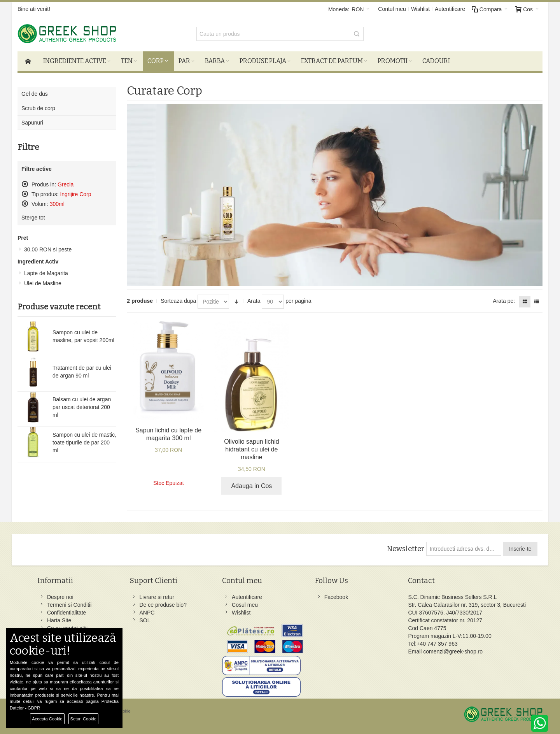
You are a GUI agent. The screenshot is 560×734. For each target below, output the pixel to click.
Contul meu (392, 9)
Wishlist (420, 9)
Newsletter (405, 549)
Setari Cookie (83, 719)
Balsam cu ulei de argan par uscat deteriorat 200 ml (82, 407)
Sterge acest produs (25, 184)
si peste (48, 249)
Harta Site (59, 620)
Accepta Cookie (47, 719)
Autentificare (450, 9)
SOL (145, 620)
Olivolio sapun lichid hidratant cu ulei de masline (251, 449)
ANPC (147, 613)
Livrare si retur (157, 597)
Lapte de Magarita (46, 273)
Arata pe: (504, 301)
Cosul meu (245, 605)
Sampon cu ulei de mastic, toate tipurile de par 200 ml (84, 443)
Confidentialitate (66, 613)
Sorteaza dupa (178, 301)
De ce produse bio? (163, 605)
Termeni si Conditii (69, 605)
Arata (254, 301)
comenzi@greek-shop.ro (453, 651)
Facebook (336, 597)
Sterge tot (33, 218)
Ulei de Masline (43, 283)
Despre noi (60, 597)
